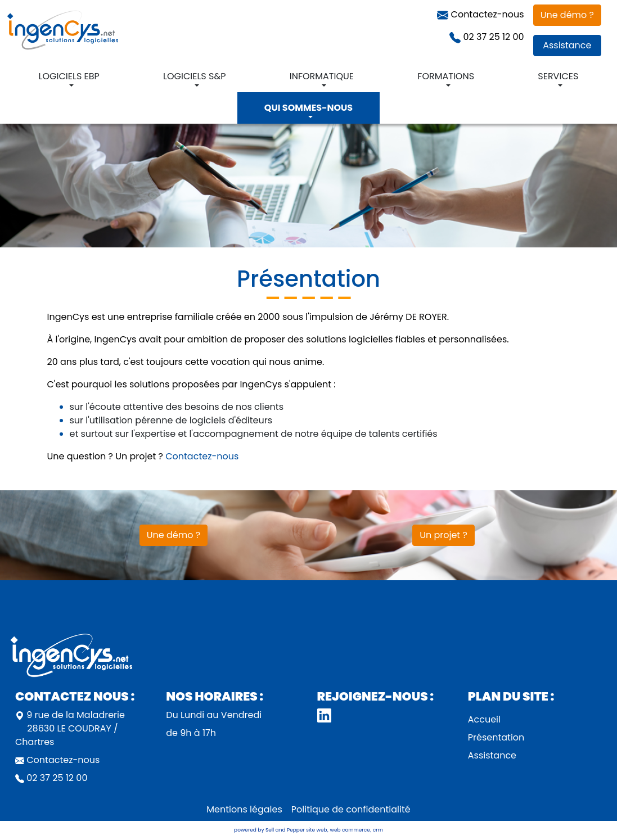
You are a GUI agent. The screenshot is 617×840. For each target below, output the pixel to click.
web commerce (350, 830)
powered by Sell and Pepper (269, 830)
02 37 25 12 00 (487, 37)
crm (378, 830)
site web (316, 830)
